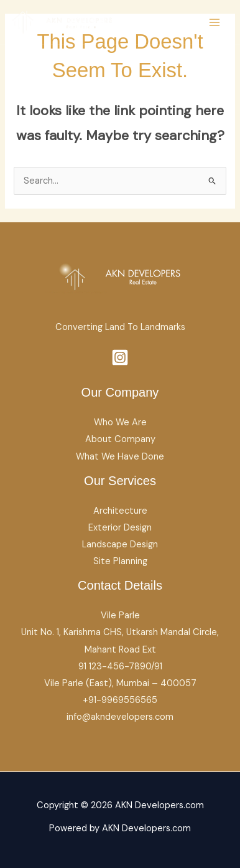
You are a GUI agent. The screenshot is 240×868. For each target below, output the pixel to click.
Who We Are (120, 422)
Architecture (120, 511)
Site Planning (120, 561)
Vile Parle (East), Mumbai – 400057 (120, 683)
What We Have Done (120, 457)
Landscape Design (120, 545)
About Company (120, 439)
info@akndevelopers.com (120, 717)
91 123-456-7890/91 (120, 667)
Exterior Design (120, 528)
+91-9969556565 (120, 700)
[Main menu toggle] (215, 22)
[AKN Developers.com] (62, 22)
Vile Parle (120, 616)
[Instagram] (120, 357)
